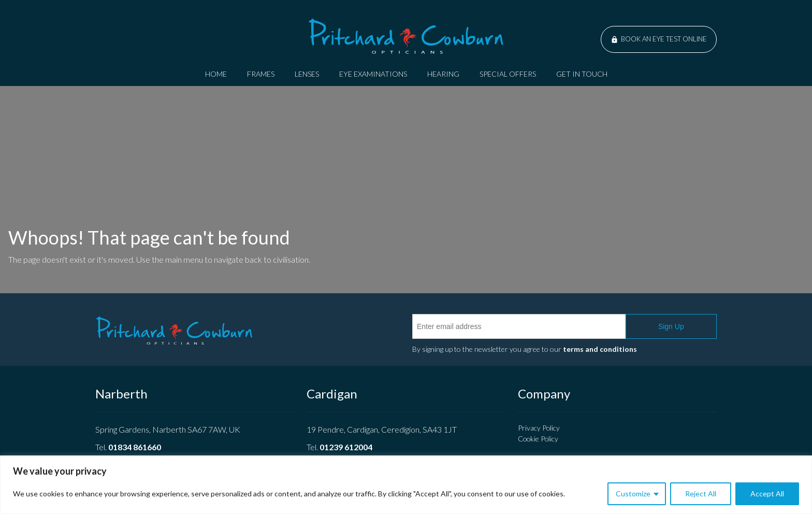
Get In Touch (582, 74)
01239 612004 (346, 447)
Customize (633, 494)
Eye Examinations (373, 74)
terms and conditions (600, 349)
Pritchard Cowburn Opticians (406, 36)
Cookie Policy (538, 439)
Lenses (307, 74)
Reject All (701, 494)
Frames (261, 74)
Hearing (443, 74)
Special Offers (508, 74)
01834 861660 (135, 447)
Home (216, 74)
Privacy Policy (539, 428)
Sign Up (671, 326)
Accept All (767, 494)
